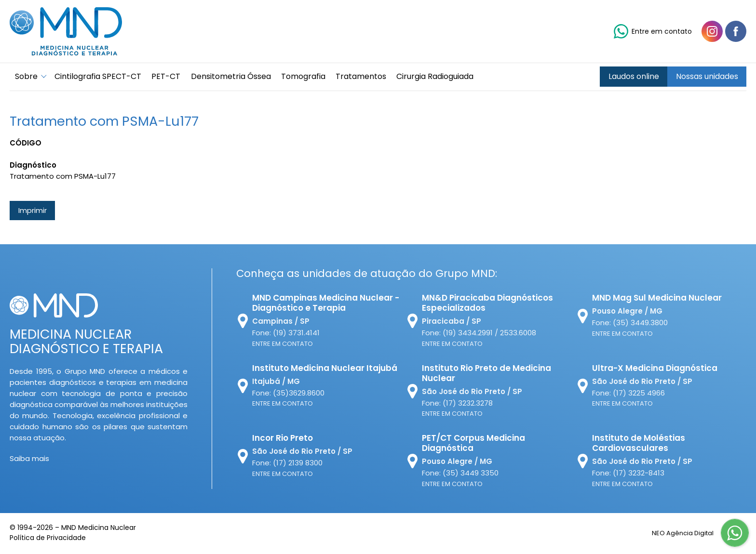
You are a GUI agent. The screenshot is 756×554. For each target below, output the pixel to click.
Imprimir (33, 212)
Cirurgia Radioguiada (446, 77)
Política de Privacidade (48, 539)
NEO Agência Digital (677, 534)
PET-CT (170, 77)
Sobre (27, 77)
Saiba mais (29, 460)
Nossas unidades (707, 77)
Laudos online (634, 77)
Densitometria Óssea (236, 77)
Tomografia (310, 77)
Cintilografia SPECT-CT (100, 77)
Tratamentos (370, 77)
